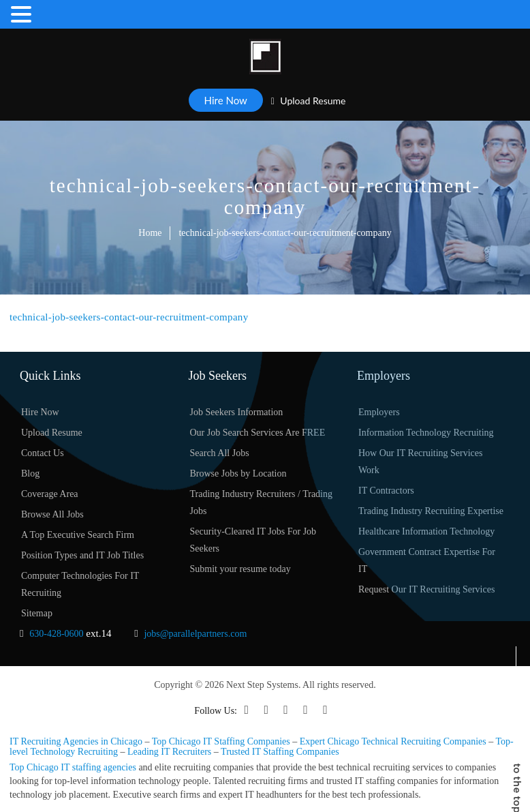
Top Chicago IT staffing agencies (73, 767)
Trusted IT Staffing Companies (280, 752)
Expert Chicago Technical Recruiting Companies (393, 741)
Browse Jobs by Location (238, 473)
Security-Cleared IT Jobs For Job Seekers (253, 540)
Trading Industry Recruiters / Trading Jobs (261, 502)
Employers (379, 412)
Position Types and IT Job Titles (82, 555)
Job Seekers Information (237, 412)
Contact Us (43, 453)
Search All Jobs (220, 453)
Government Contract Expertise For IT (427, 560)
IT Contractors (386, 491)
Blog (30, 473)
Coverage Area (50, 494)
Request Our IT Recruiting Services (426, 589)
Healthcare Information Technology (426, 531)
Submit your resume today (240, 569)
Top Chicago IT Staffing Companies (221, 741)
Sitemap (37, 613)
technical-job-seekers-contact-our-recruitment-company (129, 317)
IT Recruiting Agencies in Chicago (76, 741)
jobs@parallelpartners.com (195, 634)
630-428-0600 (56, 634)
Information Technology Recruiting (426, 433)
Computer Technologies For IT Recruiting (80, 584)
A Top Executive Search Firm (78, 535)
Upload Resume (309, 101)
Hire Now (226, 100)
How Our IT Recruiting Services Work (420, 462)
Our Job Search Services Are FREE (258, 433)
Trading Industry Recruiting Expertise (431, 511)
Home (150, 233)
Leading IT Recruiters (169, 752)
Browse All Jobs (52, 514)
